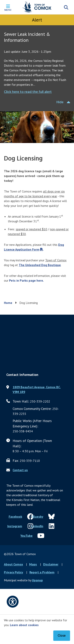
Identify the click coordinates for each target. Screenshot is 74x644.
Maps (33, 564)
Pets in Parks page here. (26, 280)
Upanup (37, 580)
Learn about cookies (24, 625)
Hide (60, 102)
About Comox (13, 564)
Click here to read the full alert (28, 92)
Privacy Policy (14, 572)
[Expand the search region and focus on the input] (66, 7)
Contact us (20, 470)
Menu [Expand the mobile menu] (8, 10)
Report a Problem (42, 572)
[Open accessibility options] (13, 602)
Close (62, 636)
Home (8, 303)
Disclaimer (51, 564)
